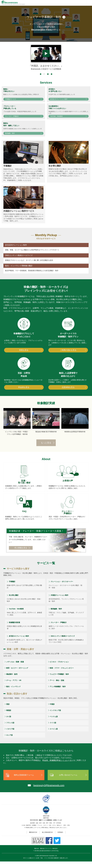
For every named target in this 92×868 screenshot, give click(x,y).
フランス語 (10, 729)
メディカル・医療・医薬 (15, 668)
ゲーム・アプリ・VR (14, 687)
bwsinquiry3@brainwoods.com (49, 792)
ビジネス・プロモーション (59, 668)
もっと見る (46, 449)
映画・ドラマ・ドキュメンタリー (62, 675)
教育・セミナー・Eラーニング (17, 675)
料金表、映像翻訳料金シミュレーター (58, 767)
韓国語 (9, 717)
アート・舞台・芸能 (57, 687)
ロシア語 (9, 742)
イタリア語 (10, 735)
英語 (8, 711)
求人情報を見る (21, 554)
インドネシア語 (55, 717)
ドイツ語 (53, 729)
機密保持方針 (33, 839)
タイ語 (9, 723)
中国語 (52, 711)
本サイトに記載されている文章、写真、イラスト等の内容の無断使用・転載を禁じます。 (46, 865)
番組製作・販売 (12, 681)
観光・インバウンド (13, 693)
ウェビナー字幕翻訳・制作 (59, 681)
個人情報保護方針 (47, 839)
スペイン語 (54, 735)
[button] (41, 74)
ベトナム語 (54, 723)
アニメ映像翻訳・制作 (58, 693)
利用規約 (60, 839)
